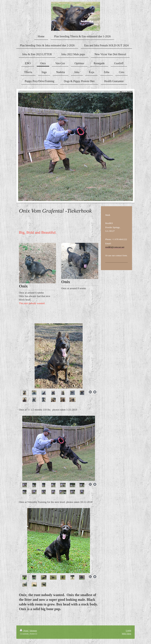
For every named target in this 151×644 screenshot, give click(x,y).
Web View (126, 633)
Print (24, 631)
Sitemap (33, 631)
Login (128, 630)
